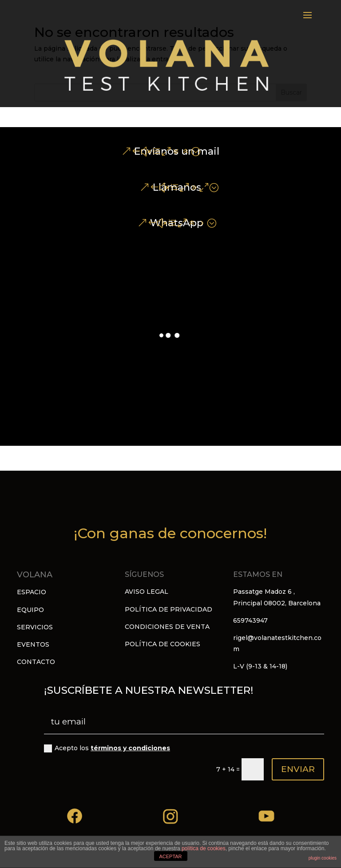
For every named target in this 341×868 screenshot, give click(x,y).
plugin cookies (323, 858)
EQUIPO (30, 610)
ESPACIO (32, 592)
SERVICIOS (35, 627)
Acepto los (107, 748)
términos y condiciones (130, 748)
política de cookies (204, 848)
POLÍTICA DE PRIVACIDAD (169, 609)
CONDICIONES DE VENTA (167, 627)
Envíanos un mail (177, 151)
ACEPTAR (170, 856)
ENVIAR (298, 769)
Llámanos (177, 187)
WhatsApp (177, 223)
